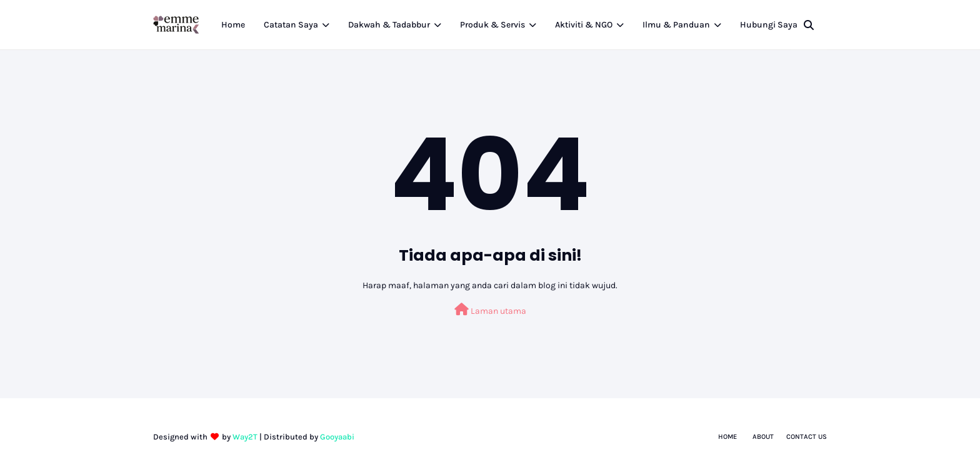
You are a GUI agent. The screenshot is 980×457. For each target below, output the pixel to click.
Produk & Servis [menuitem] (492, 25)
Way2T (245, 437)
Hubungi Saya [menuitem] (769, 25)
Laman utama (490, 310)
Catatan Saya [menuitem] (291, 25)
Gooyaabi (337, 437)
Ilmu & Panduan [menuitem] (676, 25)
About (763, 437)
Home (727, 437)
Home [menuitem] (233, 25)
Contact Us (807, 437)
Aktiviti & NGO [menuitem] (584, 25)
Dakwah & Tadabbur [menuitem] (389, 25)
